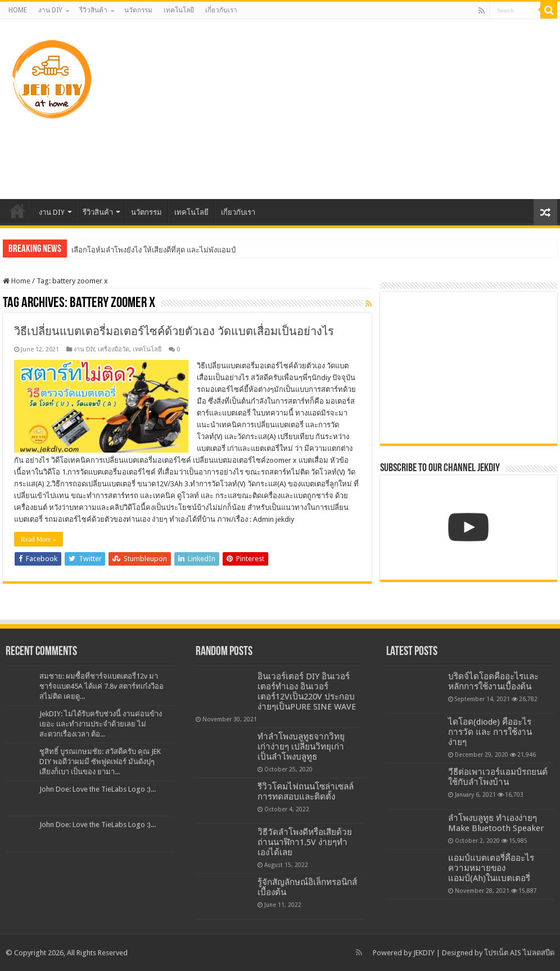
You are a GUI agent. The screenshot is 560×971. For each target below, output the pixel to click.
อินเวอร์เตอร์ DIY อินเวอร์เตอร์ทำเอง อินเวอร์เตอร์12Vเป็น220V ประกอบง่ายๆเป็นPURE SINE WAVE (307, 692)
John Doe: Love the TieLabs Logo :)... (98, 789)
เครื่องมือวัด (114, 349)
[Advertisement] (344, 109)
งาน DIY (50, 10)
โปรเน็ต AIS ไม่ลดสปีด (519, 953)
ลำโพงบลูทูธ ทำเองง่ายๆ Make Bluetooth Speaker (496, 823)
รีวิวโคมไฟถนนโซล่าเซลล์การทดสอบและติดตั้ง (306, 792)
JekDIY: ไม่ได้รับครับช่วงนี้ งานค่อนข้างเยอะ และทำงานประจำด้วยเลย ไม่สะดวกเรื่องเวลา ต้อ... (101, 724)
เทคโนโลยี (179, 10)
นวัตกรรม (138, 10)
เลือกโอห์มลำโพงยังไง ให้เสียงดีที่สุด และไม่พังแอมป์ (154, 250)
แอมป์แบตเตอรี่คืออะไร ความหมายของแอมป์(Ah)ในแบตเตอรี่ (491, 868)
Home (17, 281)
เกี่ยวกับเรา (221, 10)
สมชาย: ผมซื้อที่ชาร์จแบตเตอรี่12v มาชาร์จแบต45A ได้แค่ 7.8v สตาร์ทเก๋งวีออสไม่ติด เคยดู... (101, 686)
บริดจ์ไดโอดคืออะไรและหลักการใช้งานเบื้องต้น (493, 681)
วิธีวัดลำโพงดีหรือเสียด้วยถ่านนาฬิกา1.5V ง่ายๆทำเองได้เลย (305, 842)
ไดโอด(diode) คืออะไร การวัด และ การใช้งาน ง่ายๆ (490, 732)
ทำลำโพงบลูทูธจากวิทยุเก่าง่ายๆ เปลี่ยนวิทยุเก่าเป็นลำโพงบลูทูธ (301, 747)
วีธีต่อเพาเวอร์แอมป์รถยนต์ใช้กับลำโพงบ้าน (498, 777)
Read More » (39, 539)
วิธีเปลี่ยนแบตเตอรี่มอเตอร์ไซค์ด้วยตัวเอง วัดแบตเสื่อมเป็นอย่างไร (174, 331)
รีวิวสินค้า (93, 10)
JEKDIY (424, 953)
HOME (18, 10)
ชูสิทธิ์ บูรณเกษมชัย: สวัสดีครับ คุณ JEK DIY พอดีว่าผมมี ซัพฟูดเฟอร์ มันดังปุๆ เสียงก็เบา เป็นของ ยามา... (100, 762)
